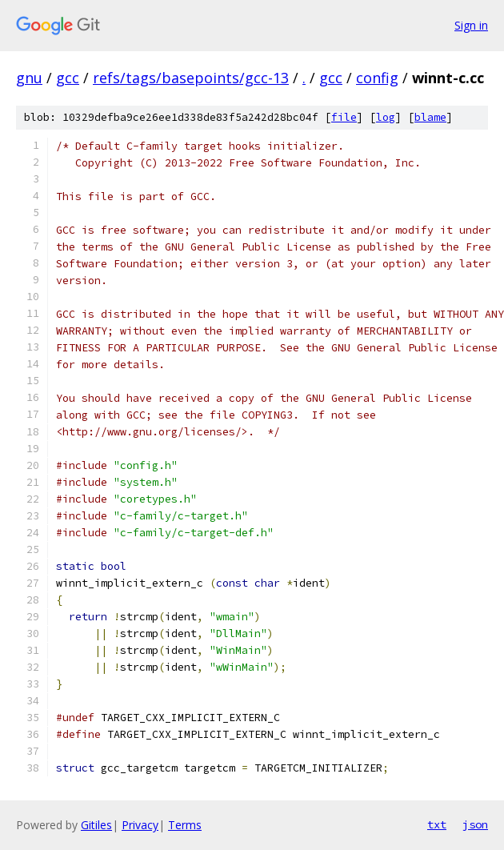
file (344, 117)
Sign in (471, 25)
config (377, 78)
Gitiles (96, 825)
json (475, 824)
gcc (68, 78)
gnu (29, 78)
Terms (185, 825)
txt (437, 824)
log (386, 117)
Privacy (140, 825)
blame (430, 117)
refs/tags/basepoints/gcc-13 (191, 78)
